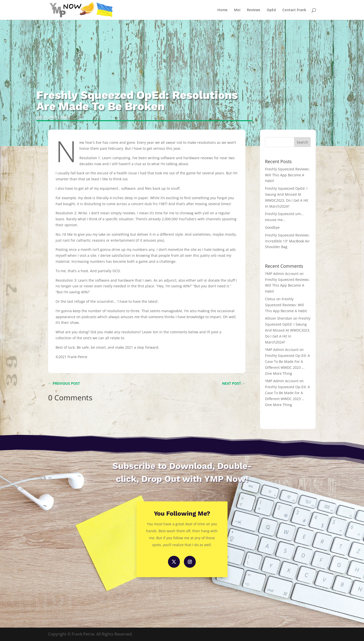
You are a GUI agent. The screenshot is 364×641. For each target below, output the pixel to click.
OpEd (271, 10)
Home (222, 10)
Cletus (270, 299)
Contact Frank (294, 10)
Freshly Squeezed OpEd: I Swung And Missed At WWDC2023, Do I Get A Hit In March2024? (288, 330)
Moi (237, 10)
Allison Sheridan (279, 318)
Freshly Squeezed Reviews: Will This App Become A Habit (287, 175)
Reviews (254, 10)
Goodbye (272, 227)
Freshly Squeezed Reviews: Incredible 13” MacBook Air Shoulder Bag (287, 241)
